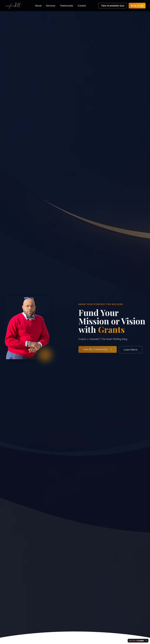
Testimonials (66, 6)
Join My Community (98, 350)
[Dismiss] (147, 641)
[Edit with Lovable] (136, 641)
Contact (82, 6)
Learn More (131, 351)
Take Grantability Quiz (113, 6)
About (38, 6)
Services (51, 6)
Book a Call (137, 6)
